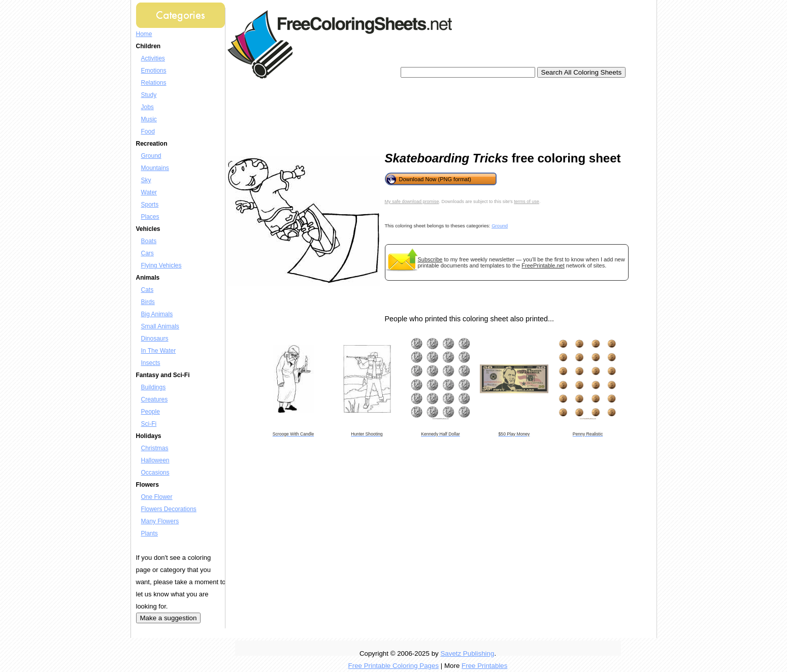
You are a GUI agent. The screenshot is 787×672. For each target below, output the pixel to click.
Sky (146, 180)
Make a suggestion (169, 618)
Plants (150, 533)
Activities (153, 58)
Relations (154, 83)
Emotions (154, 71)
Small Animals (160, 326)
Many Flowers (160, 521)
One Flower (157, 497)
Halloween (155, 460)
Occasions (155, 473)
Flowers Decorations (169, 509)
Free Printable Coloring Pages (394, 666)
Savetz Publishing (467, 653)
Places (150, 217)
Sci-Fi (149, 424)
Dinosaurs (155, 339)
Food (148, 131)
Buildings (154, 387)
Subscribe (430, 259)
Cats (147, 290)
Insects (151, 363)
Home (144, 34)
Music (149, 119)
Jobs (147, 107)
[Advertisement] (417, 112)
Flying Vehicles (161, 265)
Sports (150, 205)
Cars (147, 253)
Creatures (155, 399)
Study (149, 95)
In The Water (159, 351)
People (151, 412)
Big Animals (157, 314)
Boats (149, 241)
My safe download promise (412, 201)
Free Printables (484, 666)
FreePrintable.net (543, 265)
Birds (148, 302)
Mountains (155, 168)
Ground (151, 156)
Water (149, 192)
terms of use (527, 201)
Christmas (155, 448)
